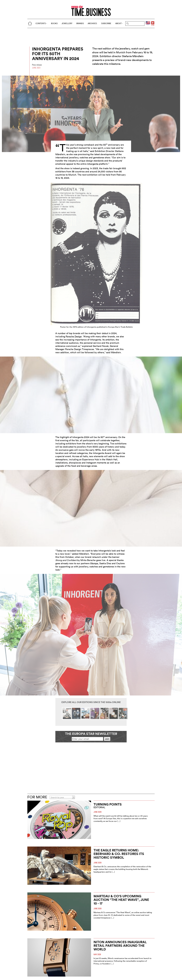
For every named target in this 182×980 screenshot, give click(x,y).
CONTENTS (41, 23)
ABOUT (119, 23)
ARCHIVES (92, 23)
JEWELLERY (67, 23)
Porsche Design (74, 336)
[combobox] (62, 797)
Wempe (94, 563)
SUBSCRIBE (106, 23)
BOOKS (54, 23)
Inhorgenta (93, 164)
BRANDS (80, 23)
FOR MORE (37, 797)
